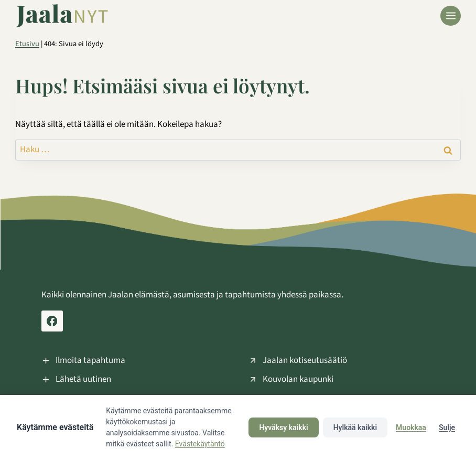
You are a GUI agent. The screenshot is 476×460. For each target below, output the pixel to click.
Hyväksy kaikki (283, 427)
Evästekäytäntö (200, 444)
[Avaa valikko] (451, 16)
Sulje (447, 427)
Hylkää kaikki (355, 427)
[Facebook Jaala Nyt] (52, 321)
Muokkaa (411, 427)
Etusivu (27, 44)
